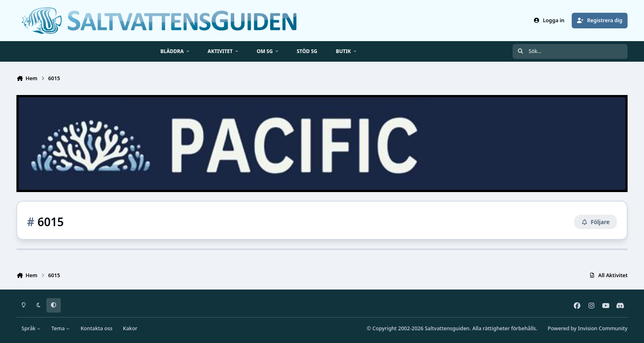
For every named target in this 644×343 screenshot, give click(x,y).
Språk (31, 328)
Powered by (588, 328)
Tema (61, 328)
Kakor (130, 328)
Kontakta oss (97, 328)
